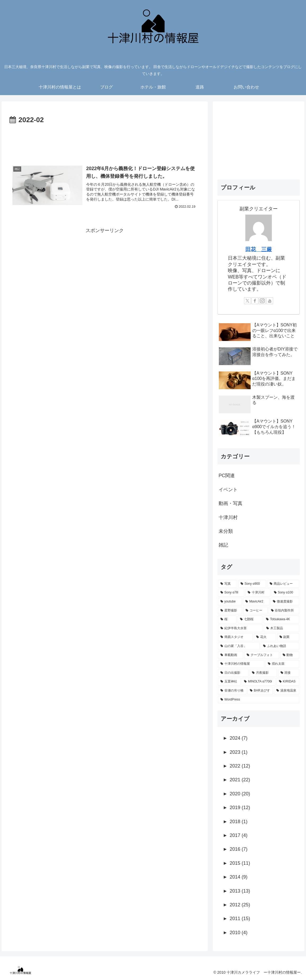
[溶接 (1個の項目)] (289, 673)
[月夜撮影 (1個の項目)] (263, 673)
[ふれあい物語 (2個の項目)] (280, 646)
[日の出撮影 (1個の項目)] (233, 673)
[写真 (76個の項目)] (228, 584)
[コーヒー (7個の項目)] (255, 611)
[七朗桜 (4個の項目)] (250, 619)
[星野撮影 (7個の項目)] (230, 611)
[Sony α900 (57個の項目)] (252, 584)
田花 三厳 (259, 249)
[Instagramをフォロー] (262, 301)
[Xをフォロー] (247, 301)
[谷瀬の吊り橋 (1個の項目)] (232, 691)
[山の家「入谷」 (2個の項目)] (239, 646)
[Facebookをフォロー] (255, 301)
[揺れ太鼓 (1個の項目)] (282, 664)
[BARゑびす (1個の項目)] (260, 691)
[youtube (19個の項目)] (230, 602)
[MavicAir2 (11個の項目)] (256, 602)
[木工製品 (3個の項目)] (281, 628)
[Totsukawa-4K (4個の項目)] (281, 619)
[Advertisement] (105, 142)
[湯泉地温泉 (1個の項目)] (287, 691)
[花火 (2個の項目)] (265, 637)
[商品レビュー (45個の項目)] (283, 584)
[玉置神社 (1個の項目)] (229, 682)
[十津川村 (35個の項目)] (258, 593)
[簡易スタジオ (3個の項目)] (235, 637)
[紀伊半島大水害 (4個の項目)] (240, 628)
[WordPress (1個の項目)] (259, 700)
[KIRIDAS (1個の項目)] (288, 682)
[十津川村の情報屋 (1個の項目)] (241, 664)
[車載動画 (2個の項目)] (231, 655)
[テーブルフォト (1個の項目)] (262, 655)
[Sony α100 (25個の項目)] (285, 593)
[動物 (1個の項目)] (290, 655)
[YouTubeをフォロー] (270, 301)
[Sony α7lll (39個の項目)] (231, 593)
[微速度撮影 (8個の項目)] (285, 602)
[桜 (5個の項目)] (227, 619)
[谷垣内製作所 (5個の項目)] (284, 611)
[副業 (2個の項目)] (288, 637)
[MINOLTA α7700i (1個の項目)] (259, 682)
